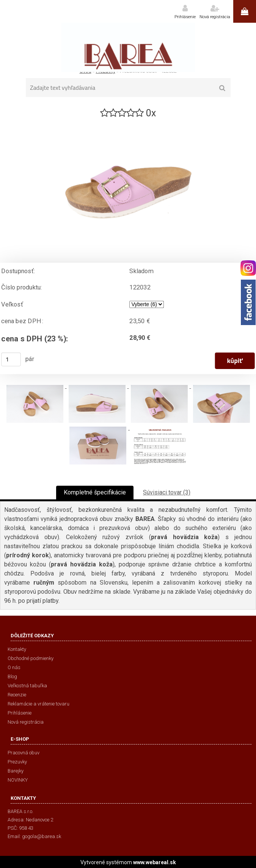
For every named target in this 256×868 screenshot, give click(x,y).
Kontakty (17, 649)
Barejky (16, 771)
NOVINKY (18, 780)
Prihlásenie (185, 17)
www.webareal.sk (155, 862)
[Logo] (128, 47)
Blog (12, 676)
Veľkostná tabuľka (27, 686)
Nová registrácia (215, 17)
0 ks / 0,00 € (245, 11)
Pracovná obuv (24, 753)
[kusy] (11, 360)
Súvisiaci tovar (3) (167, 492)
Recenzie (17, 695)
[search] (222, 88)
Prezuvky (17, 762)
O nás (14, 667)
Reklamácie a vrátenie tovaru (38, 704)
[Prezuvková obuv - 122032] (128, 123)
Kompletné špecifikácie (95, 492)
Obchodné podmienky (31, 658)
